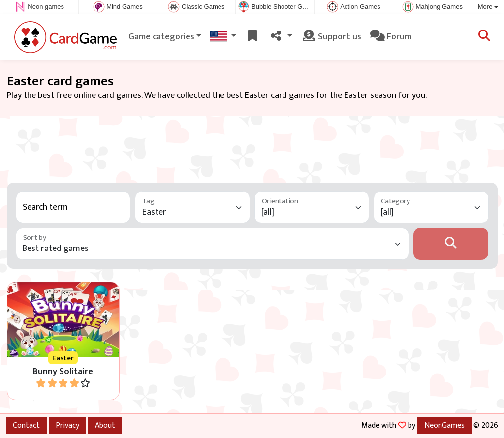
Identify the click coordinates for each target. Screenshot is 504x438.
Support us (331, 37)
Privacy (67, 425)
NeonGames (444, 425)
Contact (26, 425)
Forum (391, 37)
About (105, 425)
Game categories (161, 37)
